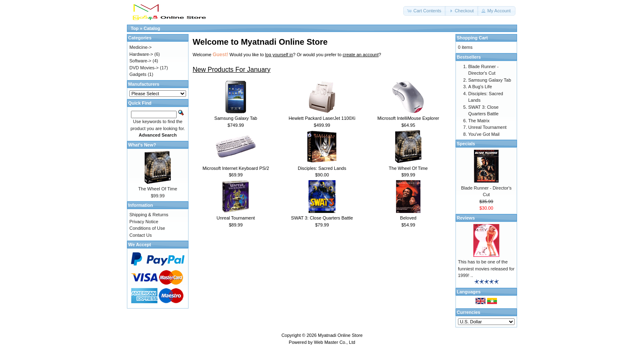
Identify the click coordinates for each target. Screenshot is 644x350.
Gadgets (138, 74)
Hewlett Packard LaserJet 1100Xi (322, 118)
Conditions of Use (147, 228)
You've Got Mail (484, 134)
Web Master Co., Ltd (335, 342)
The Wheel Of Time (408, 168)
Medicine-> (140, 47)
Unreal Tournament (236, 218)
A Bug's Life (480, 87)
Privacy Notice (144, 222)
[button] (425, 11)
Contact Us (140, 235)
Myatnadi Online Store (340, 335)
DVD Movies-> (144, 68)
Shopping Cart (472, 38)
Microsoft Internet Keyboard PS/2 (236, 168)
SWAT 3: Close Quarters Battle (322, 218)
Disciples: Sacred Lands (322, 168)
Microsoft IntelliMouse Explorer (408, 118)
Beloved (408, 218)
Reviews (466, 218)
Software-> (140, 61)
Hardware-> (141, 54)
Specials (466, 144)
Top (135, 28)
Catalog (152, 28)
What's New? (142, 145)
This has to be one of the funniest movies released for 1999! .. (486, 269)
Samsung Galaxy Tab (236, 118)
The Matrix (479, 121)
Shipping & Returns (149, 215)
